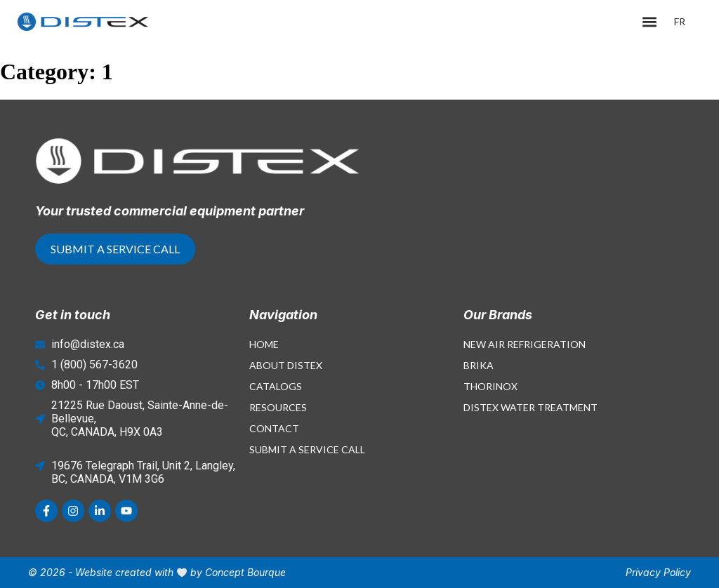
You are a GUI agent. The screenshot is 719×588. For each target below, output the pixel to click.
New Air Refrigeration (525, 344)
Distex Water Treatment (530, 407)
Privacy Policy (658, 572)
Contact (274, 428)
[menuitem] (680, 22)
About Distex (286, 365)
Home (264, 344)
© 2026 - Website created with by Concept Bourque (157, 572)
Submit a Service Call (307, 449)
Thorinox (490, 386)
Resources (278, 407)
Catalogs (276, 386)
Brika (479, 365)
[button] (650, 22)
